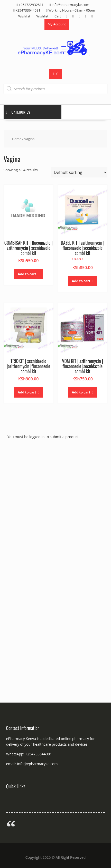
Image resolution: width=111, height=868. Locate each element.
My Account (57, 24)
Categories (18, 112)
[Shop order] (79, 172)
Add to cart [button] (27, 274)
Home (17, 139)
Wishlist (24, 16)
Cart (58, 16)
